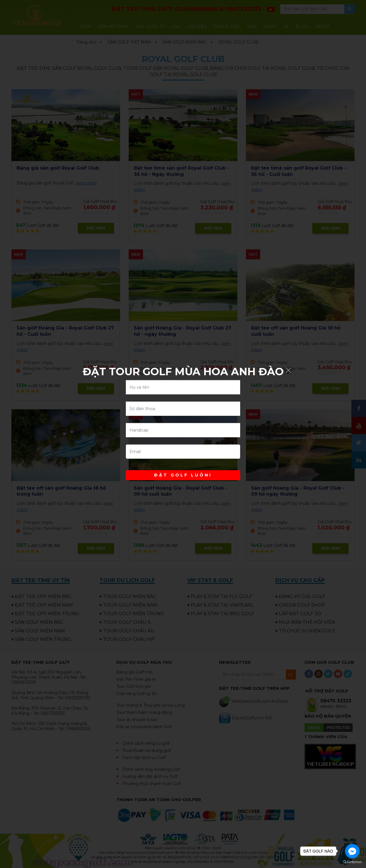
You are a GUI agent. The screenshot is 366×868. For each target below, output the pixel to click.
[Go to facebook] (352, 851)
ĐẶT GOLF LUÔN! (183, 475)
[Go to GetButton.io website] (352, 862)
